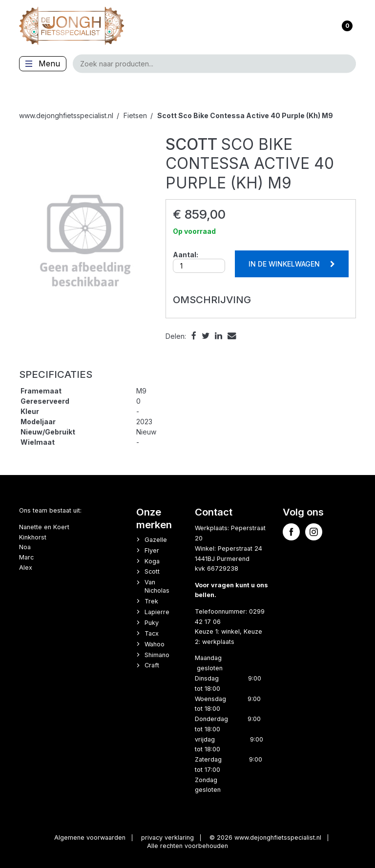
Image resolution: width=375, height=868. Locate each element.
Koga (152, 561)
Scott (152, 571)
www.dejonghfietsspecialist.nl (66, 115)
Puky (152, 623)
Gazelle (156, 540)
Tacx (152, 633)
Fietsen (135, 115)
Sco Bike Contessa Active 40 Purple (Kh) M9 (245, 115)
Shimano (157, 655)
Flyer (152, 550)
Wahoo (155, 644)
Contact (214, 512)
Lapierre (157, 612)
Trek (151, 601)
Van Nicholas (157, 586)
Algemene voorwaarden (90, 837)
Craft (152, 665)
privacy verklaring (167, 837)
